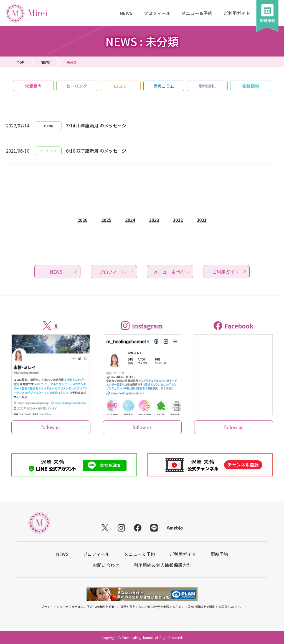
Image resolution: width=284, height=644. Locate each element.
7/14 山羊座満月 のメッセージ (96, 125)
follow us (51, 427)
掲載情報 (251, 86)
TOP (21, 62)
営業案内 (33, 86)
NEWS (126, 13)
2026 (82, 220)
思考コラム (164, 86)
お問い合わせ (106, 565)
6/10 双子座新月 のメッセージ (96, 151)
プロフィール (157, 13)
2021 (202, 220)
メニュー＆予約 (197, 13)
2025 (106, 220)
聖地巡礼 (207, 86)
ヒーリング (77, 86)
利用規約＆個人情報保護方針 (163, 565)
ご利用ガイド (237, 13)
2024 (130, 220)
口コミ (120, 86)
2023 (154, 220)
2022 (178, 220)
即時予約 (219, 554)
